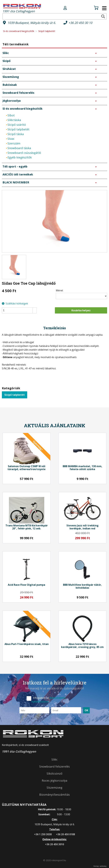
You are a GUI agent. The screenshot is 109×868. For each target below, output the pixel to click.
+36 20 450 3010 (54, 844)
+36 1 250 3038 (43, 834)
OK (86, 710)
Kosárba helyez (81, 310)
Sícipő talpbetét (15, 395)
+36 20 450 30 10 (80, 23)
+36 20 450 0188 (65, 834)
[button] (35, 309)
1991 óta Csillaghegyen (22, 8)
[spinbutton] (20, 310)
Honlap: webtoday (100, 866)
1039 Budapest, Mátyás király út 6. (32, 23)
